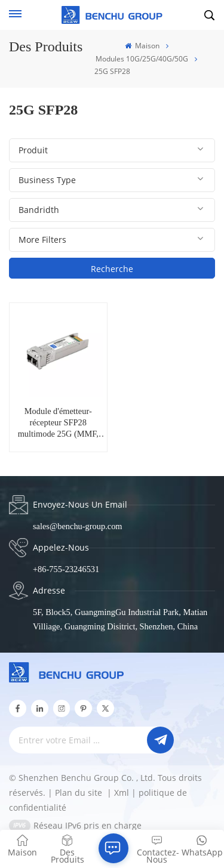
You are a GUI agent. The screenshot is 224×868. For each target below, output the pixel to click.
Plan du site (80, 793)
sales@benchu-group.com (78, 526)
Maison (142, 46)
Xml (122, 793)
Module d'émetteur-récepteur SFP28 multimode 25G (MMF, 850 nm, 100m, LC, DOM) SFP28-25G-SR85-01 (58, 423)
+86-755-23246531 (66, 569)
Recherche (112, 269)
